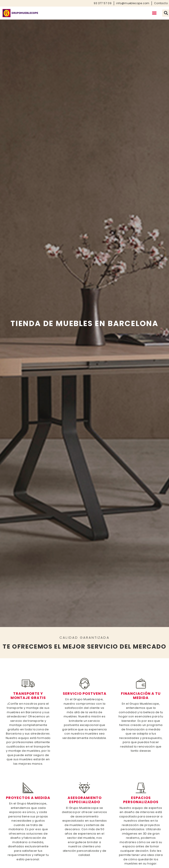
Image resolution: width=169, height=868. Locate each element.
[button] (154, 13)
